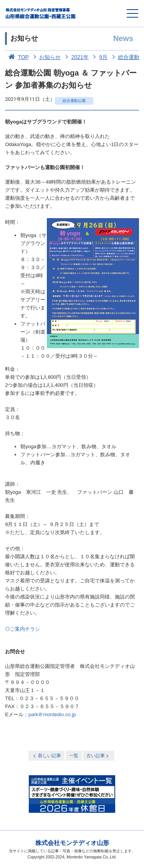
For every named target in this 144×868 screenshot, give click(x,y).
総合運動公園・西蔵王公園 (41, 13)
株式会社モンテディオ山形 (72, 843)
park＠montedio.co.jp (52, 714)
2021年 (75, 57)
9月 (99, 57)
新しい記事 (46, 756)
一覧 (74, 756)
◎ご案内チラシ (22, 629)
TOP (17, 57)
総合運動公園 (74, 101)
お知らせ (46, 57)
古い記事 (98, 756)
